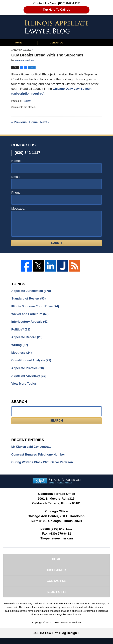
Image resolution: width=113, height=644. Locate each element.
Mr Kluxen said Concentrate (32, 450)
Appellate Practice (28, 371)
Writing (20, 347)
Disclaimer (56, 574)
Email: (16, 177)
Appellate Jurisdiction (32, 291)
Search (56, 424)
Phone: (16, 193)
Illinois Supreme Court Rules (36, 307)
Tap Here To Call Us (56, 10)
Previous (19, 122)
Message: (18, 209)
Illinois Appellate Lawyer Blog (57, 27)
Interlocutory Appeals (31, 323)
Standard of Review (29, 299)
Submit (56, 243)
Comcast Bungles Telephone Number (40, 458)
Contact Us (56, 43)
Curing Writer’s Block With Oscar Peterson (44, 466)
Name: (16, 161)
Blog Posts (56, 597)
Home (19, 43)
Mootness (22, 355)
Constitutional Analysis (32, 363)
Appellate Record (28, 339)
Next (46, 122)
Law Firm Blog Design (55, 639)
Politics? (27, 101)
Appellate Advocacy (30, 379)
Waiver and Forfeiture (31, 315)
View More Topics (25, 387)
